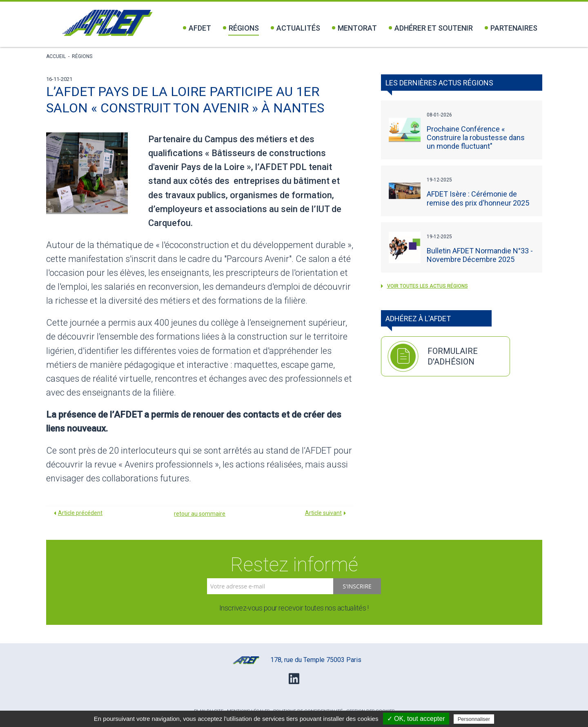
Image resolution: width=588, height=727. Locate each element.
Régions (241, 28)
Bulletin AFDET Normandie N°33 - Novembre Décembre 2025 (480, 255)
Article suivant (323, 513)
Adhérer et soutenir (431, 28)
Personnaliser (474, 719)
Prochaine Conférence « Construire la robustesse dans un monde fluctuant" (476, 138)
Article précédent (80, 513)
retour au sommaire (200, 514)
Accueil (56, 56)
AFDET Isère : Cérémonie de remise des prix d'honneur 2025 (478, 198)
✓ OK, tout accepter (416, 719)
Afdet (197, 28)
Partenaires (511, 28)
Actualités (295, 28)
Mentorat (354, 28)
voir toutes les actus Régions (424, 286)
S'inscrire (357, 586)
